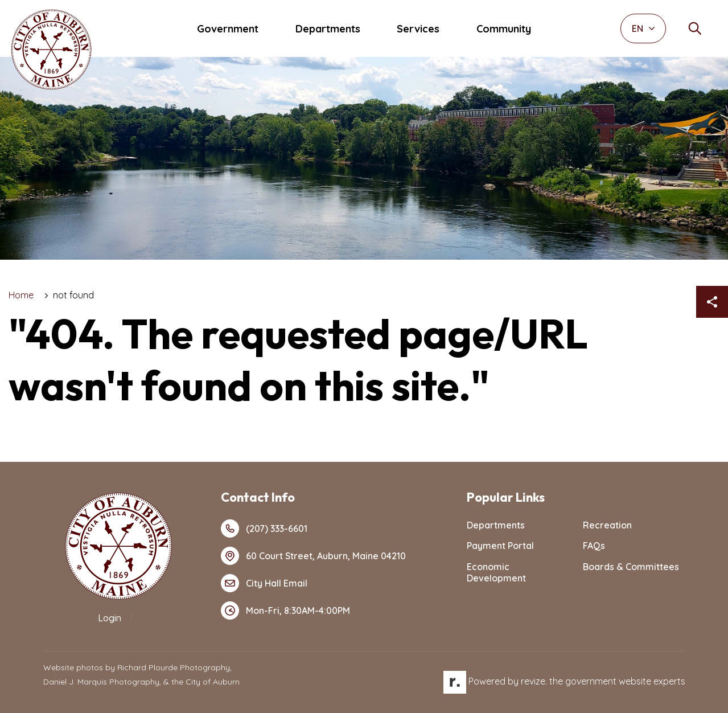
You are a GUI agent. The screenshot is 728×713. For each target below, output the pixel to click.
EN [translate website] (643, 28)
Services (418, 29)
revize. (534, 681)
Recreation (607, 525)
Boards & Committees (631, 567)
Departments (328, 29)
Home (21, 295)
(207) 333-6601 (264, 528)
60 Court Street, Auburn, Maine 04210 (313, 556)
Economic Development (496, 573)
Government (228, 29)
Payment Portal (500, 546)
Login (110, 618)
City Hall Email (264, 583)
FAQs (594, 546)
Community (504, 29)
